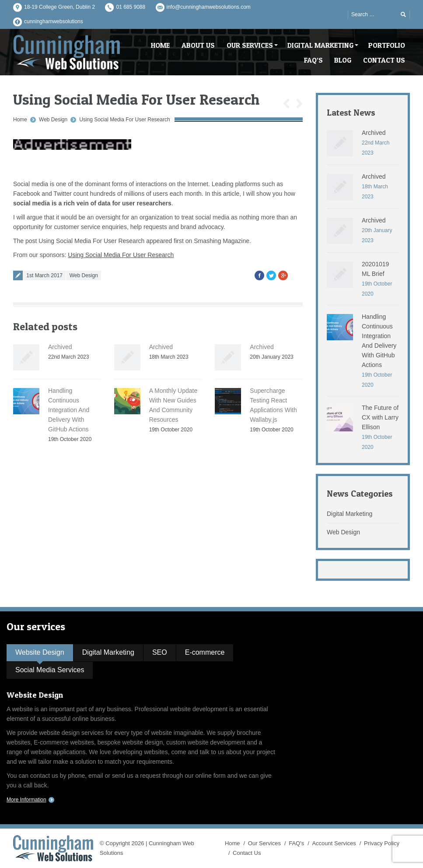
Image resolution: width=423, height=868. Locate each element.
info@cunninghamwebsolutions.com (209, 7)
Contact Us (247, 853)
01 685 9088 (131, 7)
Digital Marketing (350, 514)
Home (20, 120)
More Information (26, 800)
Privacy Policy (382, 843)
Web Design (53, 120)
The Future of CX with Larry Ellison (380, 417)
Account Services (334, 843)
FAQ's (296, 843)
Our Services (264, 843)
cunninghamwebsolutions (54, 21)
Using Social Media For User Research (124, 120)
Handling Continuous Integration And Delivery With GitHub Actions (69, 410)
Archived (60, 347)
